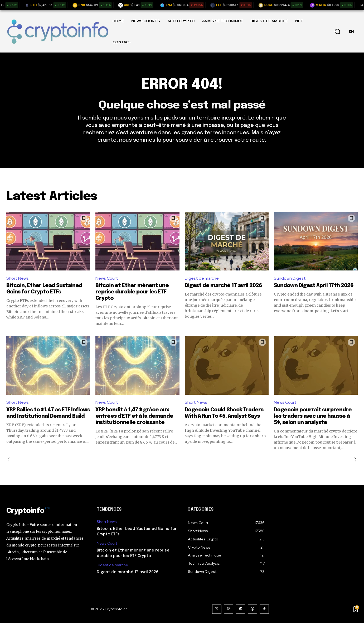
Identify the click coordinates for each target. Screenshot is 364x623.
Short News (18, 278)
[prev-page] (10, 460)
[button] (337, 31)
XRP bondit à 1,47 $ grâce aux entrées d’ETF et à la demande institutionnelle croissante (134, 416)
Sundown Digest (290, 278)
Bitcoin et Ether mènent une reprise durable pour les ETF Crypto (132, 292)
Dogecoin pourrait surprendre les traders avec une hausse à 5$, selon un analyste (313, 416)
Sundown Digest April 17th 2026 (314, 286)
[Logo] (58, 31)
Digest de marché (202, 278)
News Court (107, 278)
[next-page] (353, 460)
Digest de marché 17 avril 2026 (223, 286)
